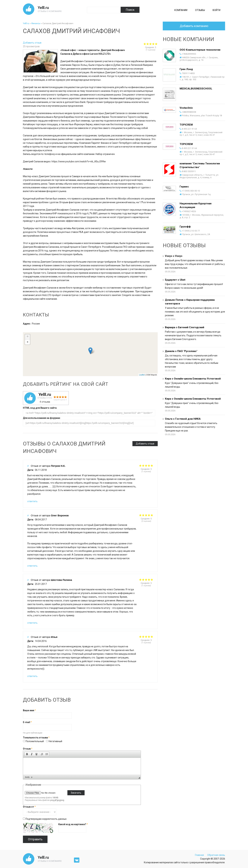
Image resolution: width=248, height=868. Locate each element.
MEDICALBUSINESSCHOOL (196, 89)
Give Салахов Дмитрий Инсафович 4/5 (153, 44)
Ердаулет (171, 280)
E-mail (27, 722)
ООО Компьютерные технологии (200, 50)
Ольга (169, 419)
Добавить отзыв (32, 43)
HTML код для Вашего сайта (40, 408)
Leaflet (142, 375)
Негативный (55, 741)
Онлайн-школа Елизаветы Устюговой (197, 379)
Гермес (184, 187)
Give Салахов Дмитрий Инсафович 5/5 (156, 44)
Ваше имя (29, 710)
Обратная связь (216, 855)
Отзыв (28, 749)
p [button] (32, 777)
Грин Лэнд (186, 69)
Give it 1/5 (140, 465)
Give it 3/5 (146, 465)
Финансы (36, 23)
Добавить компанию (194, 26)
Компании (181, 10)
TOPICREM (186, 125)
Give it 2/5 (143, 465)
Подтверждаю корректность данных (46, 819)
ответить (32, 501)
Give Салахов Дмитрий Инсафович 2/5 (148, 44)
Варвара (170, 327)
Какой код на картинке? (73, 824)
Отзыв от (29, 807)
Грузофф (185, 227)
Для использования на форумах (42, 418)
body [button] (27, 777)
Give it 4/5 (149, 465)
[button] (27, 754)
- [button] (27, 342)
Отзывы (200, 10)
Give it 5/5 (152, 465)
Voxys (169, 256)
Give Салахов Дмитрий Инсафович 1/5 (145, 44)
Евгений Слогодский (191, 327)
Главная (199, 855)
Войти (216, 10)
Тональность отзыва (36, 738)
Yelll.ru (43, 8)
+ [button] (28, 337)
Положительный (35, 741)
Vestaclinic (186, 108)
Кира (168, 379)
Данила (170, 351)
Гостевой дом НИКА (188, 419)
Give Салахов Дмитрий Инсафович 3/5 (151, 44)
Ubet (183, 280)
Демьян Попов (174, 300)
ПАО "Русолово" (187, 351)
